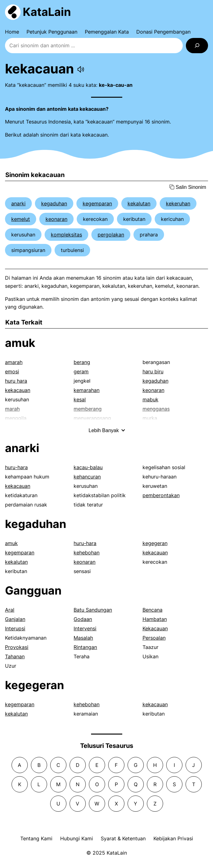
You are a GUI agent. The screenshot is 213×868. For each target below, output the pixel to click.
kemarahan (87, 390)
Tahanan (15, 656)
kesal (80, 399)
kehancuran (87, 477)
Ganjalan (15, 619)
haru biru (153, 371)
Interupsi (15, 628)
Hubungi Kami (77, 838)
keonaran (56, 219)
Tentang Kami (36, 838)
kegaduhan (54, 203)
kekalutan (139, 203)
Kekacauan (155, 628)
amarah (14, 362)
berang (82, 362)
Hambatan (155, 619)
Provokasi (17, 647)
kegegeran (155, 543)
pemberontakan (161, 495)
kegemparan (97, 203)
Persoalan (154, 638)
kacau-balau (88, 467)
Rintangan (85, 647)
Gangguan (33, 590)
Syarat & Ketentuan (123, 838)
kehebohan (87, 553)
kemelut (21, 219)
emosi (12, 371)
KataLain (47, 12)
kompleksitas (66, 235)
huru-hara (16, 467)
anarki (18, 203)
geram (81, 371)
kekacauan (18, 390)
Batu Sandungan (93, 610)
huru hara (16, 381)
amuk (20, 343)
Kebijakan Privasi (173, 838)
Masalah (83, 638)
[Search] (197, 46)
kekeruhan (178, 203)
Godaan (83, 619)
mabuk (150, 399)
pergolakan (111, 235)
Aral (10, 610)
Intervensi (85, 628)
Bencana (152, 610)
